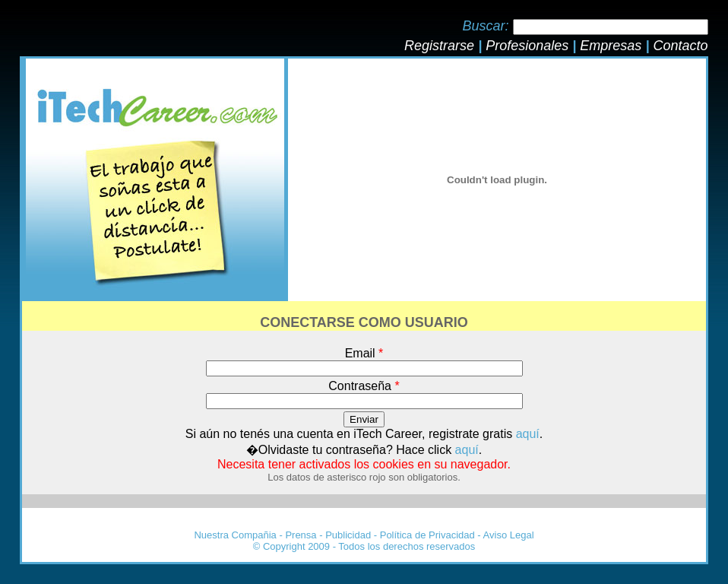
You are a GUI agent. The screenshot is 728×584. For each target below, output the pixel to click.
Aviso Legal (509, 535)
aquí (528, 434)
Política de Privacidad (427, 535)
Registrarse (439, 46)
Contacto (680, 46)
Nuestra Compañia (235, 535)
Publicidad (348, 535)
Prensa (301, 535)
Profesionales (527, 46)
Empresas (611, 46)
